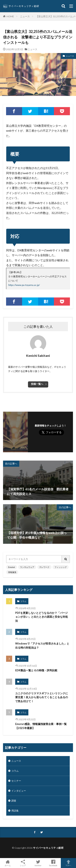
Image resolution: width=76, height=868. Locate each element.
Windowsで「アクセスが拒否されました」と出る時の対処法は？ (42, 646)
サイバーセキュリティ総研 (48, 848)
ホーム (8, 863)
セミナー (16, 781)
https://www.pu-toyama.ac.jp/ (24, 285)
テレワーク (44, 567)
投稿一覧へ (37, 384)
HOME (10, 16)
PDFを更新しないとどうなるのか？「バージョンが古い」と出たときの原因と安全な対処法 (42, 617)
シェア (23, 863)
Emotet (12, 567)
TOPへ (68, 863)
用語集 (15, 811)
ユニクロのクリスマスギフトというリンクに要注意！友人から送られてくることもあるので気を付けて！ (42, 697)
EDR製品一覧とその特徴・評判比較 (36, 670)
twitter (38, 863)
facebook (53, 863)
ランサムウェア (27, 567)
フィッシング (61, 567)
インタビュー (19, 791)
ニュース (25, 16)
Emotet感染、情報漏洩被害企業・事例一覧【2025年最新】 (41, 726)
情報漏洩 (12, 572)
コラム (23, 601)
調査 (14, 801)
